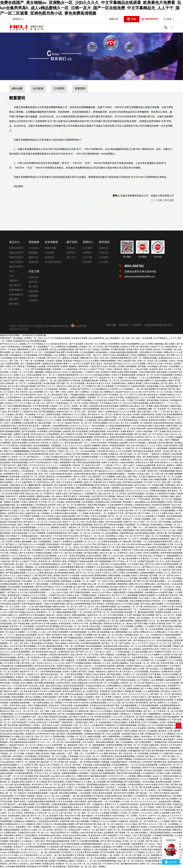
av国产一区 (96, 581)
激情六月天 (131, 499)
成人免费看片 (61, 355)
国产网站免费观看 (81, 454)
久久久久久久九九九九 (73, 446)
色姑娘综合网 (18, 782)
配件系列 (14, 304)
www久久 (158, 530)
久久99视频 (139, 852)
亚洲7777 (170, 624)
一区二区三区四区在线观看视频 (144, 765)
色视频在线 (61, 867)
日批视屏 (153, 858)
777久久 (118, 465)
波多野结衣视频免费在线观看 (111, 474)
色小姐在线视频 (88, 451)
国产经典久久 (119, 448)
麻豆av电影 (170, 344)
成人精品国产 (95, 477)
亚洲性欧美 (105, 691)
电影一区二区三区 (90, 813)
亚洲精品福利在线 (60, 457)
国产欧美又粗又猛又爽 (29, 426)
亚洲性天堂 (152, 471)
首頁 (160, 86)
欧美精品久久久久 (52, 400)
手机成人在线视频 (142, 519)
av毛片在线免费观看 (164, 375)
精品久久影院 (84, 827)
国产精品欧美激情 (40, 652)
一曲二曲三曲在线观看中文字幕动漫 (64, 381)
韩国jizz (176, 646)
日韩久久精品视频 (144, 431)
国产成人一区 (150, 711)
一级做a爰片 (46, 426)
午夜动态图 (23, 590)
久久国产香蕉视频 (133, 615)
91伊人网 (104, 358)
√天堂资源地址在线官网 (45, 505)
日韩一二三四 (159, 412)
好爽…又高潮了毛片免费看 (133, 400)
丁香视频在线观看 (77, 395)
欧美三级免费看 (70, 598)
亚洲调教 (144, 539)
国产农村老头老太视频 (31, 479)
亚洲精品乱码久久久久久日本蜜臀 (73, 378)
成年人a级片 (129, 465)
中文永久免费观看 (37, 533)
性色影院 (72, 559)
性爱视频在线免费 (90, 381)
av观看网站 (142, 409)
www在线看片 (124, 508)
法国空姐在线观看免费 (112, 618)
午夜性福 (143, 420)
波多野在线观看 (49, 409)
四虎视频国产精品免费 (55, 352)
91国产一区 (73, 787)
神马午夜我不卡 (15, 412)
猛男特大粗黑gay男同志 (158, 429)
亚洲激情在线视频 (93, 734)
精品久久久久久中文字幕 (85, 544)
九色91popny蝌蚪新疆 (146, 465)
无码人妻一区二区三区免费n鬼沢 (72, 505)
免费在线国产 (77, 731)
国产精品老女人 (77, 494)
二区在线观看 (85, 793)
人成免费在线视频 (65, 720)
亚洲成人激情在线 (90, 403)
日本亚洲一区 (164, 409)
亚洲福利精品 (157, 525)
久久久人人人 (53, 465)
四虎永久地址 (88, 479)
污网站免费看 (57, 638)
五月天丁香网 (44, 635)
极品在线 (49, 573)
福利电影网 (48, 485)
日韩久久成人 (93, 564)
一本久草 (34, 468)
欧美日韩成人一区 (98, 513)
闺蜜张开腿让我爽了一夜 (42, 511)
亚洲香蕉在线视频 (158, 491)
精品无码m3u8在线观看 (26, 635)
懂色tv (40, 745)
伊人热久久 (151, 852)
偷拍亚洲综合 (172, 347)
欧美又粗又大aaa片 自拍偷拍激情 (58, 725)
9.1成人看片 (174, 632)
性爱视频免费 (134, 751)
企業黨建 (33, 296)
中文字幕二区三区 (152, 482)
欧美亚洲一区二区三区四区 (33, 477)
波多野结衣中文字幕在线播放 (32, 615)
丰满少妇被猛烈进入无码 (79, 355)
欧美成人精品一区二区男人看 (151, 474)
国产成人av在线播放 (74, 553)
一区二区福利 (42, 471)
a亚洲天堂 (88, 471)
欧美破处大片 (163, 768)
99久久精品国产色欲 (127, 361)
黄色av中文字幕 (7, 711)
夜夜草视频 (177, 508)
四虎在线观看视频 (103, 765)
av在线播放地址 (69, 400)
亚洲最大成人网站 (49, 499)
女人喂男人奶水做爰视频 (106, 539)
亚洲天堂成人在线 (164, 550)
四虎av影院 (15, 841)
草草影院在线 (107, 756)
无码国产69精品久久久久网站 (70, 666)
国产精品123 (6, 691)
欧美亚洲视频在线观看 (105, 559)
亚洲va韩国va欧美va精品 (62, 474)
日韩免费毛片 (38, 550)
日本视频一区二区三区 (76, 737)
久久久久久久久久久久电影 (63, 530)
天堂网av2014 (35, 508)
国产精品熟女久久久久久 (145, 640)
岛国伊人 (43, 381)
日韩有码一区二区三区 (130, 683)
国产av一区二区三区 (155, 437)
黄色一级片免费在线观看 (148, 457)
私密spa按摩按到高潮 (164, 423)
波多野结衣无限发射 (158, 420)
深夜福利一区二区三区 (16, 383)
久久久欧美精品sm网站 (100, 375)
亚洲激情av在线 (103, 502)
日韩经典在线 (135, 762)
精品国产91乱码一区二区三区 (79, 423)
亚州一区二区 (85, 745)
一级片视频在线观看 (26, 804)
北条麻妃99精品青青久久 (92, 468)
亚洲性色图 (70, 488)
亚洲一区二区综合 (146, 361)
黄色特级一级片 (13, 479)
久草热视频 (73, 756)
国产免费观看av (46, 355)
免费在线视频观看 (12, 830)
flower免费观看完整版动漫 (20, 406)
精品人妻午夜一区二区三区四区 (113, 494)
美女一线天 (44, 474)
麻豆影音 (163, 731)
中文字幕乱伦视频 (131, 604)
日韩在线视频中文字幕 (65, 511)
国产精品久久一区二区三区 (36, 522)
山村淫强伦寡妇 (161, 666)
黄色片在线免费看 (61, 632)
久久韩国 (110, 426)
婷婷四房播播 (54, 519)
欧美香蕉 (143, 674)
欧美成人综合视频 (69, 770)
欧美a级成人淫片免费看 (112, 847)
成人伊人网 (13, 386)
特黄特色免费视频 (141, 403)
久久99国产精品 (153, 799)
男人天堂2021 (22, 392)
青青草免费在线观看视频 (82, 525)
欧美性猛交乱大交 (148, 609)
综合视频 (126, 576)
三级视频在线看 (160, 742)
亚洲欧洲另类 (28, 629)
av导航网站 (43, 431)
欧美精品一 (64, 389)
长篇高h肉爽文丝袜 (114, 796)
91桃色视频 (138, 496)
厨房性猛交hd (174, 762)
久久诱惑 (174, 378)
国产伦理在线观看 (14, 638)
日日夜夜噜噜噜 (31, 355)
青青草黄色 (97, 669)
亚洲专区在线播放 (136, 494)
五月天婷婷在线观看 (71, 844)
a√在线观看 (67, 587)
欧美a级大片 (26, 429)
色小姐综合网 (143, 347)
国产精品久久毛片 (84, 349)
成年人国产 (86, 578)
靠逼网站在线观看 (90, 457)
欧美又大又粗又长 (104, 573)
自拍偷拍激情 (26, 446)
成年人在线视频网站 (42, 542)
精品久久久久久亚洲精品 (37, 655)
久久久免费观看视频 (171, 601)
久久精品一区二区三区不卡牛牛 (130, 536)
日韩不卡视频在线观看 (25, 440)
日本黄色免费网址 (64, 477)
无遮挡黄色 (41, 519)
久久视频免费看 (167, 669)
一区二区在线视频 (174, 581)
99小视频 (169, 474)
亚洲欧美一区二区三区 (66, 864)
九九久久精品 (158, 440)
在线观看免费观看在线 (57, 533)
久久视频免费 (91, 420)
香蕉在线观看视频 (91, 409)
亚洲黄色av (5, 527)
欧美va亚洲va (161, 463)
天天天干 (143, 816)
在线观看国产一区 (46, 347)
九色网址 (103, 344)
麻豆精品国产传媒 (60, 395)
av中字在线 (30, 694)
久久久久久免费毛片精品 (163, 513)
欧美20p (129, 437)
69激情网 (155, 855)
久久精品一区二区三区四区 (22, 372)
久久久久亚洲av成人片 (21, 556)
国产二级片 (38, 717)
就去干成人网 (43, 491)
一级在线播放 (108, 660)
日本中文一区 (154, 816)
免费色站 (171, 465)
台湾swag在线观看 (28, 386)
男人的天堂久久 (84, 669)
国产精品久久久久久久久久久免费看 (130, 364)
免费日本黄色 (172, 426)
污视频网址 (154, 488)
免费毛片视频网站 (78, 398)
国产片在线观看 (77, 344)
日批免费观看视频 (86, 508)
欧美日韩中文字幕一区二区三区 (46, 785)
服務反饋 (33, 262)
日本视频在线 (141, 796)
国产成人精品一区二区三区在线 (75, 626)
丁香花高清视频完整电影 (29, 499)
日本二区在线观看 (65, 711)
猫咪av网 (97, 663)
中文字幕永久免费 (20, 389)
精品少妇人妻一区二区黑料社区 (82, 386)
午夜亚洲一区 (164, 711)
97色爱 (112, 530)
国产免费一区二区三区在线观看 (71, 383)
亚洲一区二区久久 (120, 694)
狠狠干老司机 (20, 802)
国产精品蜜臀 (59, 539)
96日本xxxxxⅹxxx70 (166, 398)
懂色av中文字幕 (35, 437)
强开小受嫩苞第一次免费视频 (113, 655)
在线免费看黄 (114, 344)
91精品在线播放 (120, 722)
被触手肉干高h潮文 (139, 827)
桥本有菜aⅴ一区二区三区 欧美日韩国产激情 (139, 646)
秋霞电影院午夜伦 (9, 426)
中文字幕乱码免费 (115, 615)
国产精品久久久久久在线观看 (119, 451)
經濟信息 (33, 282)
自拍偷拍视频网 (148, 573)
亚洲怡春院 (170, 485)
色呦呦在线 (31, 821)
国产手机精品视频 (92, 434)
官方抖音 (158, 257)
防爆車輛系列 (16, 290)
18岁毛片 (39, 587)
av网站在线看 (55, 691)
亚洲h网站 (111, 536)
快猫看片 (153, 508)
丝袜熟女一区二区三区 (60, 406)
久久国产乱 (19, 655)
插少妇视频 (17, 759)
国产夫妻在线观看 (56, 782)
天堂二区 (45, 530)
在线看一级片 (73, 392)
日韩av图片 (128, 686)
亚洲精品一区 (123, 827)
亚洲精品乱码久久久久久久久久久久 (90, 460)
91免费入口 (38, 818)
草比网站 (113, 366)
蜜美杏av (51, 477)
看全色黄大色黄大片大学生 (99, 383)
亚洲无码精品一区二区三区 (69, 403)
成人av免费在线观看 (10, 364)
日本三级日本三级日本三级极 (140, 677)
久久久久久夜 (169, 530)
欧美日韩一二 (63, 739)
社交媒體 (104, 257)
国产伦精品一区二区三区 (80, 533)
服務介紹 (33, 257)
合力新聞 (87, 248)
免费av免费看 (114, 576)
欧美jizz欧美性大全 (60, 344)
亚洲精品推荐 (32, 640)
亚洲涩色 (164, 400)
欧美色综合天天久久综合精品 (23, 669)
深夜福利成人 (68, 722)
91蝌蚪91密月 (83, 776)
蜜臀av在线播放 (144, 776)
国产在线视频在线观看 (41, 369)
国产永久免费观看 (106, 386)
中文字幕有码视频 (167, 810)
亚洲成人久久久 (163, 573)
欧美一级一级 (43, 638)
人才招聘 (104, 262)
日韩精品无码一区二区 (169, 765)
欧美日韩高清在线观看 (109, 406)
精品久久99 (51, 720)
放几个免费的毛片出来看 (72, 434)
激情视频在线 (123, 355)
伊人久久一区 (94, 542)
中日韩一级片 (39, 378)
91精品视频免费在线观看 (78, 649)
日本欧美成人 (113, 460)
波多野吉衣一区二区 (97, 615)
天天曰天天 (58, 488)
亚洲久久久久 (20, 375)
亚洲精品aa (19, 821)
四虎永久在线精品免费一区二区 (14, 539)
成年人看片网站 (145, 412)
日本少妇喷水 (89, 742)
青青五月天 (11, 366)
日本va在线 (115, 720)
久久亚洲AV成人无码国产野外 (106, 400)
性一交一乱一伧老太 (71, 547)
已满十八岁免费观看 (40, 349)
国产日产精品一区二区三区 (117, 417)
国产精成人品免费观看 (104, 833)
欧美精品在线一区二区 (45, 799)
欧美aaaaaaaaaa (49, 787)
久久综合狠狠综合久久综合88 (105, 389)
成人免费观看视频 (25, 505)
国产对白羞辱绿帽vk (39, 621)
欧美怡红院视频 (73, 502)
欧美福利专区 (95, 835)
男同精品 (129, 505)
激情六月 (8, 451)
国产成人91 (176, 451)
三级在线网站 (75, 850)
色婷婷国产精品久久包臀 (134, 669)
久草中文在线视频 (31, 748)
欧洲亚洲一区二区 (145, 375)
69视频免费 (66, 465)
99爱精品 (74, 448)
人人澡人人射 (45, 632)
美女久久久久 (10, 576)
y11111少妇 (114, 423)
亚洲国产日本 (78, 759)
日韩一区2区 (75, 457)
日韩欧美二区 (78, 465)
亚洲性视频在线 (114, 686)
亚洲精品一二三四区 (129, 629)
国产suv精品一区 (143, 485)
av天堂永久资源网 (81, 364)
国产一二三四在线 (105, 465)
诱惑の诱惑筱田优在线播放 (56, 717)
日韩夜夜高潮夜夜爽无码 (121, 358)
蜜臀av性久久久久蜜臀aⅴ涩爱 (92, 680)
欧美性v (25, 830)
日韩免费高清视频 (157, 581)
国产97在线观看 (29, 431)
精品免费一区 (131, 612)
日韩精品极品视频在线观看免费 (123, 352)
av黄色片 (16, 409)
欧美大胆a (91, 465)
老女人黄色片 (97, 364)
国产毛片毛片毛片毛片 (16, 674)
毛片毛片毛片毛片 (37, 465)
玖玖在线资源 (144, 440)
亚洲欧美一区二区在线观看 (162, 590)
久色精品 (10, 414)
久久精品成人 (28, 841)
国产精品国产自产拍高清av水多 (75, 429)
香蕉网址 (73, 827)
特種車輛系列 (16, 294)
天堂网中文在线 (93, 372)
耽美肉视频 (162, 372)
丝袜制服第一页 (132, 525)
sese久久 (96, 592)
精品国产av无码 (31, 412)
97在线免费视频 (168, 511)
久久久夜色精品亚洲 (29, 855)
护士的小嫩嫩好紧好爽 (31, 485)
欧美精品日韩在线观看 (70, 440)
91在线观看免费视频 (84, 437)
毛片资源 (16, 369)
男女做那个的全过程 (70, 708)
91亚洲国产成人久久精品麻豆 (154, 660)
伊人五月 (160, 561)
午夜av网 (101, 451)
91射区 (74, 389)
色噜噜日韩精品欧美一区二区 (107, 598)
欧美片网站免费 (139, 429)
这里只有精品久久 (26, 576)
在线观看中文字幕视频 (155, 516)
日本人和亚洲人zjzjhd (113, 482)
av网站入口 (12, 615)
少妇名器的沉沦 (7, 454)
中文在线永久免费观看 (73, 482)
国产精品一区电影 (87, 672)
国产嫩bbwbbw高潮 (130, 864)
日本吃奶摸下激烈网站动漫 (70, 471)
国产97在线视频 (112, 347)
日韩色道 (21, 366)
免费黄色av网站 (44, 496)
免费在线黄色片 (157, 403)
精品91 (56, 640)
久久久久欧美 (45, 855)
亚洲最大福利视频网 (127, 366)
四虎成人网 (162, 533)
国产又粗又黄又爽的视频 (153, 751)
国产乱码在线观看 (80, 431)
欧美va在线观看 (35, 375)
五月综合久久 (105, 768)
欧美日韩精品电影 (20, 533)
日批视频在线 (16, 355)
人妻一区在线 (37, 663)
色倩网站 (139, 626)
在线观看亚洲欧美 (111, 629)
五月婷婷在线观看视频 (127, 725)
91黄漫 (152, 624)
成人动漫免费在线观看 (106, 607)
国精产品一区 (132, 448)
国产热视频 (137, 691)
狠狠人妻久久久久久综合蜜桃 (133, 728)
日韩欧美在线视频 (142, 686)
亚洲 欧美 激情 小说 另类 (161, 369)
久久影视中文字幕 (166, 607)
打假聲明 (59, 88)
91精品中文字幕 (128, 347)
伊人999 (10, 785)
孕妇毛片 (54, 621)
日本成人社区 (55, 522)
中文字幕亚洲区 (43, 804)
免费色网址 (109, 739)
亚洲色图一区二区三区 (110, 381)
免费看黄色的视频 (129, 598)
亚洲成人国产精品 (31, 530)
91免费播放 (74, 578)
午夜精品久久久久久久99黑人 (35, 595)
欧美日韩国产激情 (163, 804)
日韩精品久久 (126, 714)
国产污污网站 (144, 513)
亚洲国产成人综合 (57, 595)
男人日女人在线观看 (130, 423)
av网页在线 (13, 460)
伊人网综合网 (125, 542)
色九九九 (127, 403)
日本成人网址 (49, 437)
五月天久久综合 (42, 773)
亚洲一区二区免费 (21, 621)
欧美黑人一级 (24, 657)
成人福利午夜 (79, 587)
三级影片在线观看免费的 (54, 604)
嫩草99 (3, 511)
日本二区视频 (147, 406)
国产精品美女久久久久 (104, 471)
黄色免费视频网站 (175, 414)
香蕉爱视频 (92, 785)
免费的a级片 (68, 414)
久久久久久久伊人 (68, 621)
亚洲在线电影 (124, 652)
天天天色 (41, 646)
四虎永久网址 (106, 640)
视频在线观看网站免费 (67, 612)
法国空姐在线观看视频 (100, 527)
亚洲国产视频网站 (69, 366)
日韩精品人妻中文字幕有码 (22, 553)
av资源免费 (28, 423)
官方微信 (127, 257)
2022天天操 (27, 378)
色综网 (136, 414)
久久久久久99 (51, 417)
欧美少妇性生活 (174, 431)
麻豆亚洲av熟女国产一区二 (77, 443)
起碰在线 (67, 431)
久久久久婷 (59, 663)
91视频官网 (84, 787)
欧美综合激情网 (53, 581)
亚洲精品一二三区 (137, 378)
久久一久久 (75, 451)
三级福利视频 (66, 807)
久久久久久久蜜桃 (35, 573)
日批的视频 (166, 457)
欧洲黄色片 (169, 779)
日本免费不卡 (92, 753)
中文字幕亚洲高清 (173, 604)
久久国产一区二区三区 (148, 522)
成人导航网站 (18, 567)
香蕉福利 (167, 454)
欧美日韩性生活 (101, 437)
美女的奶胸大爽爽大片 (62, 364)
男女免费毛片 (97, 649)
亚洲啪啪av (77, 409)
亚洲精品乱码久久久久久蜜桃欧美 (16, 717)
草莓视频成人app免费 (36, 366)
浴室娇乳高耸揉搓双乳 (43, 559)
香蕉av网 (98, 482)
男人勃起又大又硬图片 (11, 519)
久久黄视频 (105, 813)
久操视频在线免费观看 (126, 570)
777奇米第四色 (144, 499)
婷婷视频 (157, 587)
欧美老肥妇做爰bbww (51, 564)
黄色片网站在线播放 (89, 448)
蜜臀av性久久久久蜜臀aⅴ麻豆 (89, 488)
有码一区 (138, 358)
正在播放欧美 (131, 440)
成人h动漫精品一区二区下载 (18, 550)
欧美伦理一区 (172, 629)
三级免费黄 (46, 448)
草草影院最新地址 (49, 714)
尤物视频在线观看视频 (22, 559)
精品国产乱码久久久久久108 (129, 392)
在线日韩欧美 (113, 431)
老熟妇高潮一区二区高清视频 (54, 827)
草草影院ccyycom (114, 604)
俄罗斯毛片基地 (60, 561)
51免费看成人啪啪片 (131, 737)
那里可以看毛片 (71, 496)
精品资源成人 (78, 372)
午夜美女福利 (141, 488)
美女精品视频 (34, 609)
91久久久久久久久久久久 (138, 491)
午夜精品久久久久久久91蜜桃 (86, 361)
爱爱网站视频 (101, 576)
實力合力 (71, 257)
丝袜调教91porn (152, 592)
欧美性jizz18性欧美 (152, 601)
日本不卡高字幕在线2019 (25, 395)
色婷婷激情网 (54, 547)
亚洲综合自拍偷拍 (171, 776)
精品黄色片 (96, 601)
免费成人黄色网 (135, 383)
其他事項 (33, 300)
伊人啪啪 (85, 547)
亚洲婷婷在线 (14, 595)
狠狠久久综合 (61, 559)
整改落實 (33, 291)
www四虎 (93, 406)
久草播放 (83, 584)
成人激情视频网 (65, 700)
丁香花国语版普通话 (34, 770)
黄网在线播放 (133, 689)
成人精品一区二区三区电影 (28, 564)
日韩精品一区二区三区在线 (91, 347)
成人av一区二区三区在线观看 (117, 844)
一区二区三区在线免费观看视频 (102, 861)
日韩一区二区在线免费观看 (152, 629)
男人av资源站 (10, 601)
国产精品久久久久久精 (18, 592)
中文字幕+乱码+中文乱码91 (67, 536)
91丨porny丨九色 (152, 844)
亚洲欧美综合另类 (66, 652)
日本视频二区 (159, 556)
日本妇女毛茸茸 (63, 683)
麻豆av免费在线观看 (107, 420)
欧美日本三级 (28, 799)
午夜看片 (88, 674)
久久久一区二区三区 (94, 491)
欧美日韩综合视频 (173, 770)
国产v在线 (56, 482)
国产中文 (149, 564)
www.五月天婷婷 (117, 398)
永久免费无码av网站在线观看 (64, 513)
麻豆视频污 (144, 578)
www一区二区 (44, 395)
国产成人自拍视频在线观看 (62, 349)
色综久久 (67, 372)
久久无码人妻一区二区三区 (47, 813)
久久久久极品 (26, 403)
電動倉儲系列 (16, 257)
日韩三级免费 (52, 550)
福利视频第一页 (29, 347)
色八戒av (38, 423)
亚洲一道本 (165, 578)
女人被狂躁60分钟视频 (165, 494)
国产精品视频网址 (151, 511)
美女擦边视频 (73, 352)
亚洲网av (85, 392)
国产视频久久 (15, 748)
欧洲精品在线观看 (9, 584)
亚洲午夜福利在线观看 (32, 604)
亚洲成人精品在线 (113, 468)
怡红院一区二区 (19, 457)
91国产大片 (58, 553)
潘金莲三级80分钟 (104, 479)
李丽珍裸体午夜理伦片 (14, 835)
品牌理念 (71, 253)
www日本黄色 (99, 674)
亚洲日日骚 (138, 550)
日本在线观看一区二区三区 (68, 590)
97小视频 (16, 737)
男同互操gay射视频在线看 (89, 463)
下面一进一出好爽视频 (34, 361)
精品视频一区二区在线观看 (164, 638)
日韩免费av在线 (131, 635)
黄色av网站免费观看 (105, 742)
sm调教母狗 (61, 347)
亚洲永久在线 (73, 595)
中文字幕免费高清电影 (48, 460)
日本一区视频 (142, 479)
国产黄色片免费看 (120, 790)
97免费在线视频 (118, 349)
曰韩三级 (13, 612)
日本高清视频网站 (120, 765)
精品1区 (53, 652)
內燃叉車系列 (16, 262)
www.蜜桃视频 (157, 680)
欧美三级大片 (56, 454)
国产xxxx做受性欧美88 (10, 581)
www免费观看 (112, 533)
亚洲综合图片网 (147, 804)
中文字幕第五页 (122, 386)
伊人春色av (36, 409)
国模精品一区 (31, 567)
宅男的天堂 (127, 550)
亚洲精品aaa (107, 818)
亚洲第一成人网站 (80, 406)
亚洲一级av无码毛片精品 (51, 686)
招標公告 (114, 19)
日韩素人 (37, 725)
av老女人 (104, 779)
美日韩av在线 (164, 584)
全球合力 (71, 248)
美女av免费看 (136, 601)
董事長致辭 (51, 248)
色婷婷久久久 (33, 674)
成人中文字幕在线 (100, 530)
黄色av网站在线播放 (128, 372)
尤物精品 (35, 578)
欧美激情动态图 (111, 646)
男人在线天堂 (165, 570)
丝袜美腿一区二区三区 (173, 714)
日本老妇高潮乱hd (105, 567)
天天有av (12, 349)
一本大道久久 (168, 587)
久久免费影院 (176, 468)
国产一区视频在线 (95, 804)
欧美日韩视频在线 (39, 751)
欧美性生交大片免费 (145, 463)
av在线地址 (18, 756)
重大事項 (33, 287)
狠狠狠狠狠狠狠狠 (123, 426)
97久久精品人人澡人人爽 (19, 511)
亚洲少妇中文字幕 (124, 852)
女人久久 (84, 375)
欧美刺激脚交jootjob (9, 708)
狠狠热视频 (175, 748)
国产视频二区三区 (158, 576)
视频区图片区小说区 (90, 358)
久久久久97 (63, 556)
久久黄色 (120, 409)
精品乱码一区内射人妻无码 (59, 615)
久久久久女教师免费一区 (25, 482)
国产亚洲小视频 (141, 624)
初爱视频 (106, 762)
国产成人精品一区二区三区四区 (149, 434)
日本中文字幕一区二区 (153, 392)
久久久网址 (174, 463)
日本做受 (25, 409)
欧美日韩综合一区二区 (70, 468)
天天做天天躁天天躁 (156, 417)
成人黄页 (47, 539)
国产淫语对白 (84, 389)
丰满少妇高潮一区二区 (140, 663)
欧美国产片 (175, 697)
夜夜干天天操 (109, 355)
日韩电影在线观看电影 (159, 539)
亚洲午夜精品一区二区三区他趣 (52, 756)
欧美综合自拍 (151, 607)
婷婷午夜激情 (66, 728)
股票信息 (50, 257)
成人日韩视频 (161, 361)
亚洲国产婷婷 (36, 539)
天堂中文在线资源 (99, 443)
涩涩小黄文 (141, 547)
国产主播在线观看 (61, 525)
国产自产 (51, 403)
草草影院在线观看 (103, 717)
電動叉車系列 (16, 253)
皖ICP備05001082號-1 (58, 326)
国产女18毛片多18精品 (124, 479)
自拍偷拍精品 (102, 352)
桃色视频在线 (109, 700)
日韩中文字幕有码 (162, 793)
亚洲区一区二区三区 (101, 810)
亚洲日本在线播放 (20, 443)
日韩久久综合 (108, 581)
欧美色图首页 (92, 694)
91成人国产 (167, 482)
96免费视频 (95, 818)
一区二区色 (46, 488)
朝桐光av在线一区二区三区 (69, 412)
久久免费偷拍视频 (24, 570)
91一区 (135, 674)
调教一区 (152, 409)
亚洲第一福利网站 (112, 488)
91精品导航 (6, 756)
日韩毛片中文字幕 (155, 364)
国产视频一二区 (140, 542)
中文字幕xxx (107, 592)
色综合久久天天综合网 (171, 745)
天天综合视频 (148, 782)
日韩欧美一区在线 (121, 697)
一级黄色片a (156, 454)
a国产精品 (133, 477)
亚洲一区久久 (112, 638)
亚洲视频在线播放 (83, 663)
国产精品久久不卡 (94, 739)
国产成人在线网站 (33, 697)
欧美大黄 (98, 525)
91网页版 (145, 525)
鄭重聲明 (80, 88)
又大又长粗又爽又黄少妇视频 (86, 852)
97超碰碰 (75, 689)
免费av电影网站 (138, 417)
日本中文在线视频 (12, 491)
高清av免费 (89, 539)
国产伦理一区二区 (51, 508)
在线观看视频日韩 (144, 587)
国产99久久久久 (119, 595)
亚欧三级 (25, 816)
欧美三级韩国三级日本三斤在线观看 (156, 349)
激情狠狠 (55, 527)
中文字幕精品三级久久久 (111, 403)
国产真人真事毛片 (69, 680)
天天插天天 (139, 460)
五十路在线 (55, 773)
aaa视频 (90, 395)
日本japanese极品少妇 (96, 686)
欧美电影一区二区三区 (54, 423)
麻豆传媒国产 (170, 739)
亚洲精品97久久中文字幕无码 (90, 511)
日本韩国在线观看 (78, 632)
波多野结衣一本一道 (46, 612)
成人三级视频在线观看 (31, 364)
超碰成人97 (25, 344)
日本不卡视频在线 (21, 468)
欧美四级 (154, 753)
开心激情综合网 (7, 564)
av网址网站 (15, 485)
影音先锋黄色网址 (175, 516)
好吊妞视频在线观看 (153, 739)
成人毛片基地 (128, 703)
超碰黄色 (46, 364)
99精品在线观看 (87, 561)
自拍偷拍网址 (133, 573)
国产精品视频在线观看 (16, 573)
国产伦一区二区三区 (85, 573)
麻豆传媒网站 (174, 708)
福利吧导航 (84, 366)
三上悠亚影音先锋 (30, 474)
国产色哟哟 (36, 864)
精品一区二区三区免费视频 (158, 536)
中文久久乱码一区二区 (61, 491)
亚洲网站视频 (96, 624)
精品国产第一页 (107, 378)
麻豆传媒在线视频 (43, 607)
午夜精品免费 (158, 485)
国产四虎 (18, 530)
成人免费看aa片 (107, 392)
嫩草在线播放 (158, 604)
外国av (137, 810)
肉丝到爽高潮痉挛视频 (73, 420)
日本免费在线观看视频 (90, 643)
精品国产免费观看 (92, 446)
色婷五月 (110, 751)
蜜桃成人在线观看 (71, 358)
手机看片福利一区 (142, 847)
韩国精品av (103, 785)
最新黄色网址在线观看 (102, 578)
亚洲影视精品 (94, 660)
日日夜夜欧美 (28, 471)
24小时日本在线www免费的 (140, 544)
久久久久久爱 (114, 703)
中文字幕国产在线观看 (30, 516)
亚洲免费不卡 (93, 657)
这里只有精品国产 (43, 398)
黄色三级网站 (99, 522)
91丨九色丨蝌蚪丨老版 (56, 392)
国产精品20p (41, 576)
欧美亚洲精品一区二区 (120, 429)
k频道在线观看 (94, 737)
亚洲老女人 (47, 689)
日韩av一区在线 (176, 361)
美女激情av (155, 672)
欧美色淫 (108, 364)
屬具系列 (14, 299)
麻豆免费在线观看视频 (45, 683)
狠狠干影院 (23, 465)
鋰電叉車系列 (16, 248)
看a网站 (158, 677)
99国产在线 (175, 429)
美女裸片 (91, 587)
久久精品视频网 (87, 352)
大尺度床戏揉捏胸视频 (149, 705)
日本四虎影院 (88, 502)
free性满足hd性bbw (157, 355)
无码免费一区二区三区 (147, 570)
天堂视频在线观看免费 (163, 835)
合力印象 (87, 257)
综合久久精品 (63, 592)
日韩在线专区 (64, 409)
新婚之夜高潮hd (162, 406)
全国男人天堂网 (70, 672)
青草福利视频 (153, 400)
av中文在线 (113, 728)
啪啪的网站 (123, 584)
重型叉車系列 (16, 267)
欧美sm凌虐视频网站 (131, 344)
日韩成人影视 (67, 705)
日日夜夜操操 (146, 448)
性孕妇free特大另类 (113, 669)
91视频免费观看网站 (24, 666)
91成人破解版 (27, 683)
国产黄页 (137, 581)
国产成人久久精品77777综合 (92, 369)
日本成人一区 (99, 440)
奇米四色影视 (53, 366)
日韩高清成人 (105, 448)
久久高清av (173, 703)
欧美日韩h (167, 598)
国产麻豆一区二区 (134, 511)
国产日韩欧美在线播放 (114, 525)
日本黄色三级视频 (54, 361)
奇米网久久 (25, 708)
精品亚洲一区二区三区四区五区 (55, 762)
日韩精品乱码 (133, 779)
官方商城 (142, 257)
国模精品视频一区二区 (145, 621)
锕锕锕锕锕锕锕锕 (22, 451)
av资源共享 (129, 717)
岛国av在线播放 (15, 400)
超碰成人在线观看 (101, 349)
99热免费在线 (7, 666)
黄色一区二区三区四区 (114, 511)
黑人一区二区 (49, 375)
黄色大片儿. (129, 369)
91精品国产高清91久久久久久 (128, 567)
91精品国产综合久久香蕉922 (44, 451)
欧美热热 (67, 361)
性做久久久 (79, 807)
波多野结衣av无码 (115, 440)
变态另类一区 (91, 344)
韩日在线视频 (98, 426)
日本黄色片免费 (163, 773)
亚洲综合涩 (54, 705)
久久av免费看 (165, 508)
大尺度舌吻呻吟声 (14, 398)
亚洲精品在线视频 (43, 553)
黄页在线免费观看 (32, 728)
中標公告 (104, 253)
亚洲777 (74, 841)
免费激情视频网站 (108, 361)
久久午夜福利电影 (70, 369)
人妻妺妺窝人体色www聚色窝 (160, 443)
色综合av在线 (87, 576)
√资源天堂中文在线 (99, 366)
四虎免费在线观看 (97, 431)
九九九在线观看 (172, 683)
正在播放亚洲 (98, 725)
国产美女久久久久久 (9, 344)
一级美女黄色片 (46, 536)
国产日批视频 (165, 522)
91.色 (145, 581)
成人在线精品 (135, 649)
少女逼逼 (95, 392)
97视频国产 (73, 561)
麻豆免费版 (140, 720)
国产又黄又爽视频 (60, 448)
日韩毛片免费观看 (138, 355)
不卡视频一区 (121, 378)
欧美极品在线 (22, 454)
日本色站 (169, 364)
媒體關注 (87, 253)
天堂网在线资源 (35, 383)
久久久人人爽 (63, 779)
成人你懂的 (29, 398)
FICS (12, 271)
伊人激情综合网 (82, 711)
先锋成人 (179, 423)
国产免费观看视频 (103, 561)
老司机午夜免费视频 (49, 468)
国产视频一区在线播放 (148, 366)
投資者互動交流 (53, 262)
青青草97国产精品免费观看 (129, 773)
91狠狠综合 (171, 519)
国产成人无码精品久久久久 (92, 689)
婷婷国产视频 (167, 592)
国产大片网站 (83, 516)
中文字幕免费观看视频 (84, 485)
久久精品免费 (53, 847)
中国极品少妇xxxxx (53, 372)
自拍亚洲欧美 (31, 835)
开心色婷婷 (42, 782)
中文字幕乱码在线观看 (104, 570)
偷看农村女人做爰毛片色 (24, 547)
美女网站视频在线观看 (145, 533)
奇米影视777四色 (49, 578)
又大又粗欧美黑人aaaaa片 (137, 708)
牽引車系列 (15, 285)
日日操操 (150, 494)
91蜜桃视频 (73, 347)
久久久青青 (130, 409)
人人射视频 (84, 513)
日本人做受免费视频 (169, 386)
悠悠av (165, 378)
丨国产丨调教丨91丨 (134, 527)
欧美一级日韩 (170, 618)
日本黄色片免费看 (45, 694)
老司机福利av (66, 460)
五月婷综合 (139, 437)
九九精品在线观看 (118, 564)
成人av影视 (134, 632)
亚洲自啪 (8, 547)
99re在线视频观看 (94, 646)
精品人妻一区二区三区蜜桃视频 (29, 417)
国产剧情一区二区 (75, 539)
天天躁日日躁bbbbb (148, 477)
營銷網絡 (33, 253)
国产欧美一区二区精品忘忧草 (42, 779)
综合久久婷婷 (136, 553)
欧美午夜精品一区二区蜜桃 (73, 640)
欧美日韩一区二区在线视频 (22, 626)
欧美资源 (87, 810)
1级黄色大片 (88, 850)
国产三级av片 (26, 838)
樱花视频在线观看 (124, 581)
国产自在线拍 (152, 669)
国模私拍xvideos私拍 (130, 406)
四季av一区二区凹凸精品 (151, 864)
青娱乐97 (5, 556)
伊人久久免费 (140, 471)
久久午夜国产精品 (61, 398)
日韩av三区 (166, 649)
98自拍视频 (85, 496)
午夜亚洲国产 (55, 722)
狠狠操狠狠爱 (173, 556)
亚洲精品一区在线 (119, 813)
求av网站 (61, 502)
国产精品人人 (12, 544)
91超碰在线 (110, 725)
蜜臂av (115, 372)
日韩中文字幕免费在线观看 (124, 375)
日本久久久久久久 (30, 852)
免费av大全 (19, 649)
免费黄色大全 (14, 810)
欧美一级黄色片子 (27, 584)
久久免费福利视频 (152, 691)
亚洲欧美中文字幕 (116, 513)
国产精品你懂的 (91, 553)
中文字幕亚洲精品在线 (128, 420)
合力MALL (34, 248)
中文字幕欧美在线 (22, 578)
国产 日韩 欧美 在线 (143, 556)
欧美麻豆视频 (153, 386)
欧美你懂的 (150, 550)
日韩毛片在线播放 (152, 383)
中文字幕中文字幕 (12, 663)
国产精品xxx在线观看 (133, 482)
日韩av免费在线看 (147, 372)
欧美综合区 (34, 443)
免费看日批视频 (150, 358)
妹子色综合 (17, 352)
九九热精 (169, 437)
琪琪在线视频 (55, 431)
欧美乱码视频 (147, 530)
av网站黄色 (165, 488)
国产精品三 (112, 787)
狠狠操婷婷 (73, 745)
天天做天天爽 (20, 437)
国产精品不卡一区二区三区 (100, 414)
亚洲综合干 (106, 372)
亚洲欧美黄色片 (128, 431)
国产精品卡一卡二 (154, 756)
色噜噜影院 (169, 559)
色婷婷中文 (148, 830)
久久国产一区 (75, 479)
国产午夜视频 (14, 799)
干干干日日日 (53, 708)
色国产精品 (122, 477)
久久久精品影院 (51, 389)
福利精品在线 (63, 731)
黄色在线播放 (161, 381)
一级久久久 (97, 355)
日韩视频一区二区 (172, 525)
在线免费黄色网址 (61, 426)
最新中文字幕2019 (110, 463)
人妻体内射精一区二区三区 (114, 748)
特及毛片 (22, 601)
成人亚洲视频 (72, 584)
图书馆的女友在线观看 (144, 451)
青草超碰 (144, 576)
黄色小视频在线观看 (158, 479)
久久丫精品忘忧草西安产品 (57, 833)
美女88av (148, 770)
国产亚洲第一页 (66, 697)
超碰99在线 (31, 513)
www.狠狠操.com (142, 502)
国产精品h (61, 734)
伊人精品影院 (147, 423)
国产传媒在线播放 (133, 782)
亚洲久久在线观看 (162, 813)
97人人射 (168, 643)
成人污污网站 (148, 344)
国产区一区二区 (115, 516)
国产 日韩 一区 (16, 361)
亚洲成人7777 (12, 403)
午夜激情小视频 (19, 448)
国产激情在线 (151, 527)
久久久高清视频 (127, 626)
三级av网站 (163, 748)
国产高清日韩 (172, 595)
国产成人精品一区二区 (70, 813)
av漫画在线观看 (138, 386)
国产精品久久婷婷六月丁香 (103, 547)
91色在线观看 (14, 587)
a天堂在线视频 (142, 672)
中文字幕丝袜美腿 (41, 406)
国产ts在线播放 (78, 739)
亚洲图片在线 (20, 689)
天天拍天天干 (80, 564)
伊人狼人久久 (39, 403)
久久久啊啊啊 (109, 477)
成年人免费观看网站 (152, 714)
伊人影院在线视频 (140, 652)
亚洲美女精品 (82, 722)
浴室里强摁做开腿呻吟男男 (161, 542)
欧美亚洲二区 (45, 561)
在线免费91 (21, 827)
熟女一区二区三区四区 (10, 607)
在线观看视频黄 (80, 700)
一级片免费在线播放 (50, 660)
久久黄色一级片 (108, 807)
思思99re (152, 728)
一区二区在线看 (85, 612)
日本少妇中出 (32, 381)
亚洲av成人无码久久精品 (113, 499)
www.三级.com (36, 389)
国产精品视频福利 (47, 412)
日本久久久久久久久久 (81, 426)
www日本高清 (92, 640)
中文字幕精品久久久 (41, 344)
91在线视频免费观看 (127, 457)
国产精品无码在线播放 (10, 629)
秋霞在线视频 (7, 714)
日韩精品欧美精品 (117, 446)
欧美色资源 (153, 395)
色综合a (158, 717)
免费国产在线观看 (22, 434)
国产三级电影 (129, 618)
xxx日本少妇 (118, 556)
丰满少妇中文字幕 (22, 731)
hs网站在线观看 (17, 770)
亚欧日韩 (105, 564)
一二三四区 (45, 457)
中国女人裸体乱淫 (114, 369)
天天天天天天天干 (116, 776)
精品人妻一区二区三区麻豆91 (13, 793)
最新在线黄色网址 (78, 804)
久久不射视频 (169, 677)
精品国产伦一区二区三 (33, 352)
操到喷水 (10, 762)
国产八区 (59, 677)
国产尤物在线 (123, 807)
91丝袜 (170, 502)
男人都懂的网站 (173, 689)
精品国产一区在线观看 (75, 677)
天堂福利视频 (6, 434)
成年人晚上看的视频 (80, 821)
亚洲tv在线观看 (171, 446)
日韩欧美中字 (11, 496)
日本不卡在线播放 (110, 395)
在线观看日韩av (119, 383)
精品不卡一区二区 (71, 522)
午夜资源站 (41, 547)
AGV (12, 276)
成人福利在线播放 (139, 833)
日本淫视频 (177, 578)
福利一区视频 (24, 525)
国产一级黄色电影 (134, 768)
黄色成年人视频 (48, 753)
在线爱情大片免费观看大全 (75, 542)
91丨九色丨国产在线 (19, 643)
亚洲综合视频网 (100, 423)
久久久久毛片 (146, 813)
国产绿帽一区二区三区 (162, 499)
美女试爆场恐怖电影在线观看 (23, 742)
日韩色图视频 (53, 434)
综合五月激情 (142, 369)
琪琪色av (108, 624)
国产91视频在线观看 (73, 638)
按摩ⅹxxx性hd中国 (65, 437)
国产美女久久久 (54, 358)
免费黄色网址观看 (158, 708)
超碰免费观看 (120, 592)
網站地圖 (17, 88)
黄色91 (105, 446)
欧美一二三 (112, 652)
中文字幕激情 (155, 674)
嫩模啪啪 (159, 344)
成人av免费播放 (37, 392)
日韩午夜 (44, 443)
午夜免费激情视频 (167, 471)
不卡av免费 (11, 499)
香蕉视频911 (90, 714)
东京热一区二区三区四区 (96, 728)
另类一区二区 (86, 708)
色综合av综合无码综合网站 (89, 550)
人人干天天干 (7, 417)
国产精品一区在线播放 (170, 366)
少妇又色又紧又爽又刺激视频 (23, 646)
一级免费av (131, 474)
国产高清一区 (125, 590)
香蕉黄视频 (66, 581)
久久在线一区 (156, 559)
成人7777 (94, 378)
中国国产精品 (93, 691)
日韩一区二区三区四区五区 (90, 864)
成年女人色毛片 (81, 477)
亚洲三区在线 (14, 378)
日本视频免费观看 (129, 705)
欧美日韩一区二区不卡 (129, 539)
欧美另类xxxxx (44, 482)
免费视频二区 (133, 660)
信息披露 (50, 253)
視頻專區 (87, 262)
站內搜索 (38, 88)
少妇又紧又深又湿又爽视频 (103, 496)
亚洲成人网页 (133, 349)
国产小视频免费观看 (57, 649)
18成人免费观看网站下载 (65, 463)
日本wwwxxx (126, 381)
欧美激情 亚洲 (172, 725)
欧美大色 (161, 465)
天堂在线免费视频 (67, 550)
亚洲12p (118, 711)
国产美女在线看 (11, 725)
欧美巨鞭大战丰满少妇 (66, 629)
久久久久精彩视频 (8, 790)
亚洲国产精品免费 (146, 561)
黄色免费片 (128, 502)
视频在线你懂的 (64, 858)
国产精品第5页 (142, 703)
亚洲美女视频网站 (120, 663)
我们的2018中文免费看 (36, 649)
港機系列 (14, 281)
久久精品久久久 (57, 443)
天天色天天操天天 (139, 697)
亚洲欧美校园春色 (60, 804)
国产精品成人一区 (144, 793)
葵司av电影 (52, 378)
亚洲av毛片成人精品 (123, 414)
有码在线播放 (101, 858)
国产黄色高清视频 (75, 674)
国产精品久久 (143, 446)
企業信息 (33, 277)
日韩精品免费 (122, 601)
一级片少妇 (8, 440)
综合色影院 (34, 590)
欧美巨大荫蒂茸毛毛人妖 (47, 440)
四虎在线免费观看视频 (35, 700)
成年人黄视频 (98, 770)
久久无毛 (41, 414)
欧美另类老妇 (98, 604)
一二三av (26, 369)
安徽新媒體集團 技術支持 (158, 325)
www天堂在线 (87, 833)
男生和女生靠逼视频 (64, 838)
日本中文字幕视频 (137, 443)
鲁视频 (128, 691)
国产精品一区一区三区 (161, 694)
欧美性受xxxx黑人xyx (41, 657)
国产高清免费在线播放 (132, 711)
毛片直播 (113, 850)
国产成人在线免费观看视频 (24, 527)
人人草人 (4, 612)
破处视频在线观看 (20, 508)
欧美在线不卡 (30, 638)
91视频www (164, 527)
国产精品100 (33, 457)
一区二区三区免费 (141, 590)
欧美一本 (14, 838)
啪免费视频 (133, 595)
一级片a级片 (118, 768)
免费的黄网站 (23, 349)
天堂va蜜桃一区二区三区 (33, 581)
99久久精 (131, 446)
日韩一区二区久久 (87, 607)
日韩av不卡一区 (157, 347)
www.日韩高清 (69, 609)
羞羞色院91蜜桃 (117, 437)
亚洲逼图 (57, 369)
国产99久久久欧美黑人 (10, 471)
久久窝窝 (160, 595)
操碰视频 (56, 657)
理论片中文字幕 (108, 409)
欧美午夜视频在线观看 (10, 431)
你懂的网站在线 (127, 533)
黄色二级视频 (99, 867)
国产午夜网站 (50, 850)
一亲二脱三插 (57, 742)
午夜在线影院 (33, 448)
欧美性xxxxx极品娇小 (33, 400)
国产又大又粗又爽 (138, 395)
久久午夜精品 (143, 680)
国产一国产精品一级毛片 (93, 412)
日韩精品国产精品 (110, 626)
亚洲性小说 (161, 414)
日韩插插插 (56, 446)
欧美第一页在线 (162, 451)
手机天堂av (177, 536)
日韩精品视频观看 (135, 592)
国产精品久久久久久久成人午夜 (112, 544)
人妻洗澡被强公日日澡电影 (151, 352)
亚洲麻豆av (114, 454)
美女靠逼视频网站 (42, 446)
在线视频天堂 (91, 494)
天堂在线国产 (29, 519)
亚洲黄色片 (17, 420)
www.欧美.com (58, 776)
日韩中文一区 (22, 762)
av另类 (163, 722)
